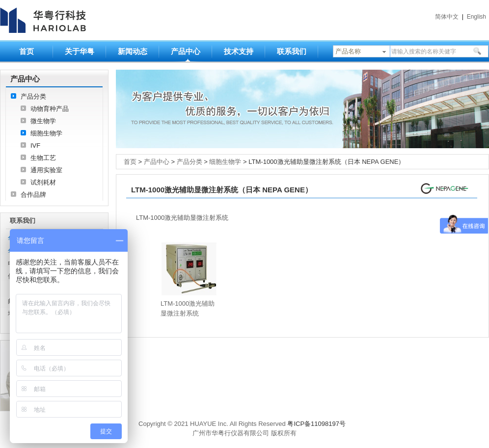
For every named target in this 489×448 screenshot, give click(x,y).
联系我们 (292, 51)
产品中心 (186, 51)
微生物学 (43, 121)
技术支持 (239, 51)
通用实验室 (46, 170)
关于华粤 (80, 51)
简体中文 (447, 17)
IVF (35, 145)
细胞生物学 (46, 133)
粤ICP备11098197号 (316, 424)
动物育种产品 (50, 109)
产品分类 (33, 96)
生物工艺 (43, 158)
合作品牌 (33, 195)
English (476, 17)
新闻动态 (133, 51)
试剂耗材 (43, 182)
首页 (27, 51)
